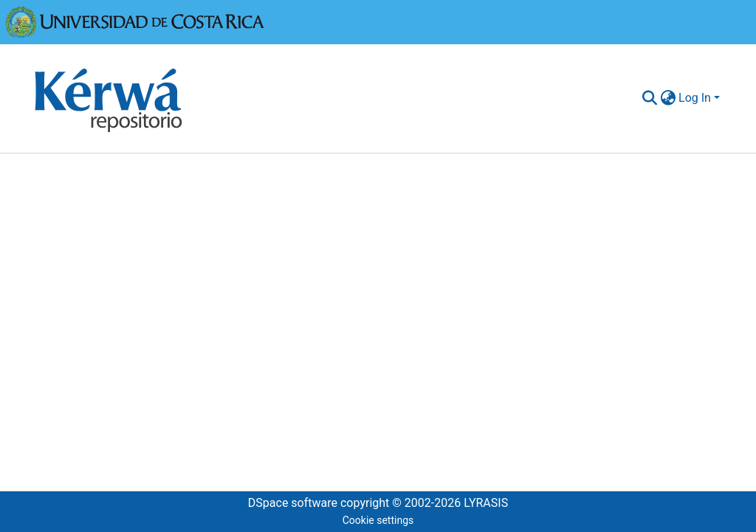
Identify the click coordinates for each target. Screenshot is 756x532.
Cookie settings (378, 520)
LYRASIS (486, 503)
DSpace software (293, 503)
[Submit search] (649, 98)
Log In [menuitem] (695, 98)
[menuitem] (668, 98)
